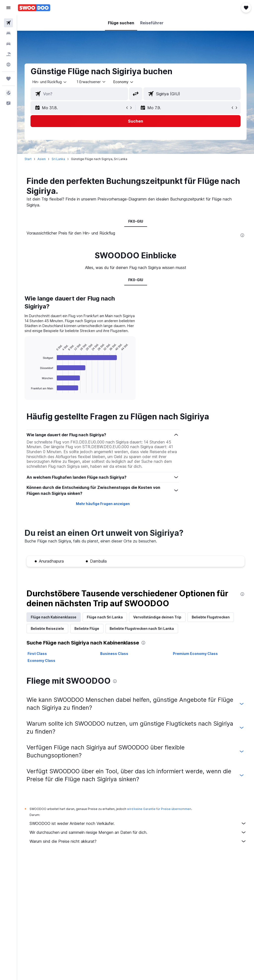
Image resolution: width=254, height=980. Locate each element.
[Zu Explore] (8, 65)
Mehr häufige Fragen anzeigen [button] (103, 504)
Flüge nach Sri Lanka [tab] (105, 617)
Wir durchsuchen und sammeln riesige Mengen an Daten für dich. (138, 832)
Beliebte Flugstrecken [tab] (211, 617)
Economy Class (41, 660)
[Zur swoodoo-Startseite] (34, 8)
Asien (42, 159)
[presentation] (242, 235)
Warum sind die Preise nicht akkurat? (138, 841)
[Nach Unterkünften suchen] (8, 33)
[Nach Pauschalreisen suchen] (8, 54)
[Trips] (8, 79)
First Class (37, 654)
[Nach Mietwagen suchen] (8, 44)
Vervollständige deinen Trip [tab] (157, 617)
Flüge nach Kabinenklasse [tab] (54, 617)
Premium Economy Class (195, 654)
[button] (8, 8)
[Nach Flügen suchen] (8, 23)
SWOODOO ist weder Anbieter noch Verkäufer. (138, 823)
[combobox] (124, 82)
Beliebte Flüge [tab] (87, 628)
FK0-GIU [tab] (136, 221)
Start (28, 159)
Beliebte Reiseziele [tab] (47, 628)
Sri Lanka (58, 159)
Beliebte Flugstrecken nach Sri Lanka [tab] (142, 628)
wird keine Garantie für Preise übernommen (159, 809)
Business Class (114, 654)
